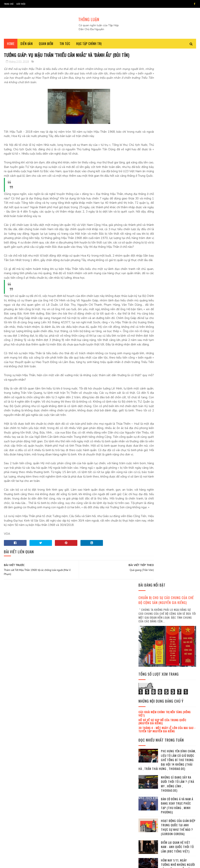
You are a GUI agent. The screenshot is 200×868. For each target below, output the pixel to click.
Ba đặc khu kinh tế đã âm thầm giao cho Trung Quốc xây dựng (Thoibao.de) (178, 684)
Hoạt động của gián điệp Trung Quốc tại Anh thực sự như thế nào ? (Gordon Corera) (178, 298)
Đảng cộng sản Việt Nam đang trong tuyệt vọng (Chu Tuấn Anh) (178, 422)
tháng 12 (148, 785)
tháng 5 (147, 748)
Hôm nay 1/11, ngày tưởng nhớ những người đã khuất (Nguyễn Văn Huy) (178, 337)
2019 (146, 792)
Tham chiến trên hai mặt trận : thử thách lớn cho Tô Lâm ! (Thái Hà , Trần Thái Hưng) (178, 641)
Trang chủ (9, 4)
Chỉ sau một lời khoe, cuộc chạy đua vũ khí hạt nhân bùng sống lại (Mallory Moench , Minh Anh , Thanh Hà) (167, 401)
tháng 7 (147, 758)
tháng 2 (147, 732)
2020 (147, 797)
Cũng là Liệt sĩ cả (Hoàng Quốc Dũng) (174, 376)
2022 (147, 809)
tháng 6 (147, 753)
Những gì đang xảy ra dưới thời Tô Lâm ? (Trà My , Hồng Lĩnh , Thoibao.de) (178, 254)
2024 (147, 820)
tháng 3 (147, 737)
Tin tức (65, 45)
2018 (146, 722)
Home (11, 45)
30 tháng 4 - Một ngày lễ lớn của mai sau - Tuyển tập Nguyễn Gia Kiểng (167, 200)
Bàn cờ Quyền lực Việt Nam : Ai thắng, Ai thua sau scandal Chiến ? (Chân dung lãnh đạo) (177, 359)
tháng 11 (148, 780)
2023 (147, 814)
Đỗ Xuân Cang (165, 454)
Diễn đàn (27, 45)
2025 (147, 825)
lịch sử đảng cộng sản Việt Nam (158, 461)
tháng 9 (147, 769)
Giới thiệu (21, 4)
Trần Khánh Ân (149, 468)
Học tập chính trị (89, 45)
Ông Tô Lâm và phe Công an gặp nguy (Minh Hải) (178, 492)
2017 (146, 716)
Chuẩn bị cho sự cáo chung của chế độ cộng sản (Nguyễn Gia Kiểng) (166, 70)
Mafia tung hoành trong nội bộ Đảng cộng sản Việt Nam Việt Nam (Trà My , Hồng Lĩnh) (178, 514)
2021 (146, 803)
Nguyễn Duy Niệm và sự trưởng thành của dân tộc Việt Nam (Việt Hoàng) (177, 553)
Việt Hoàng (171, 448)
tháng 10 (148, 775)
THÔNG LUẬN (89, 19)
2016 (146, 711)
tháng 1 (147, 726)
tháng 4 (147, 742)
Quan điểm (46, 45)
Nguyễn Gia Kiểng (150, 448)
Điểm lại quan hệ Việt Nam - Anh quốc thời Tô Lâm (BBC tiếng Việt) (177, 317)
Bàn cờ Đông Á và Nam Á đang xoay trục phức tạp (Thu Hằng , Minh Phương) (177, 276)
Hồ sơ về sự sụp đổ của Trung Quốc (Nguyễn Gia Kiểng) (162, 192)
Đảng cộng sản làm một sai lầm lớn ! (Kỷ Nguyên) (178, 619)
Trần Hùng (146, 454)
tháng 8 (147, 764)
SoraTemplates (27, 863)
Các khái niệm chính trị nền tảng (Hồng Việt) (165, 184)
